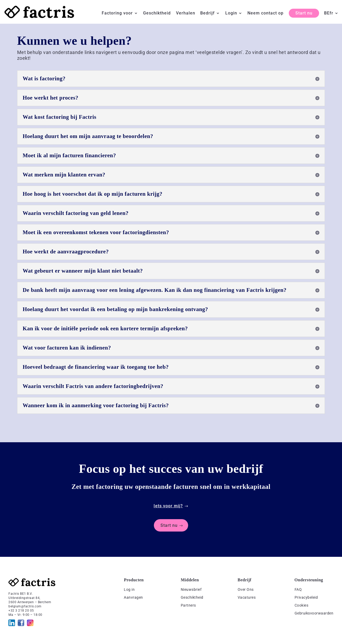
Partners (188, 605)
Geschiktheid (157, 13)
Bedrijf (207, 13)
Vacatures (247, 597)
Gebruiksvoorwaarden (314, 613)
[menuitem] (331, 18)
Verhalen (186, 13)
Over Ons (246, 589)
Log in (129, 589)
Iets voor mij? (168, 506)
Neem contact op (265, 13)
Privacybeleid (306, 597)
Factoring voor (117, 13)
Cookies (302, 605)
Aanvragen (133, 597)
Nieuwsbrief (191, 589)
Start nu (304, 13)
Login (231, 13)
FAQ (298, 589)
